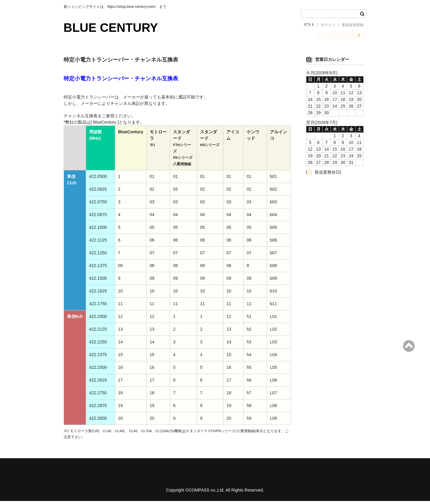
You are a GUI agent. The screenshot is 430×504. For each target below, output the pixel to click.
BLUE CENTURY (111, 28)
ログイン (328, 25)
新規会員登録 (353, 25)
